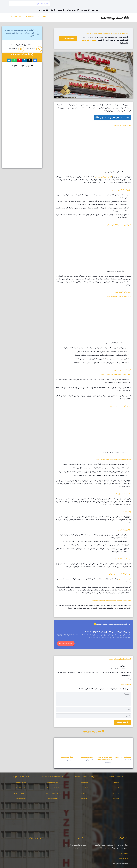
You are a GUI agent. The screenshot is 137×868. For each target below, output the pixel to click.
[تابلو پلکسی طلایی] (84, 747)
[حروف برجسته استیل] (65, 747)
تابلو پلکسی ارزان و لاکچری (123, 757)
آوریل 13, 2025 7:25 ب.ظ (118, 669)
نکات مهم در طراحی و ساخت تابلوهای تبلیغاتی (104, 758)
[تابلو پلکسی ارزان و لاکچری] (122, 747)
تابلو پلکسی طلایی (87, 757)
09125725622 (124, 859)
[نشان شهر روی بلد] (31, 847)
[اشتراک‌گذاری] (35, 60)
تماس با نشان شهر (66, 643)
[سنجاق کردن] (19, 60)
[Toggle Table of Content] (126, 117)
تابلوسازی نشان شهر (89, 40)
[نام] (93, 710)
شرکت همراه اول (125, 579)
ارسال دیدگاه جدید (116, 659)
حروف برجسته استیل (67, 757)
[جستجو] (11, 4)
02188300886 (124, 853)
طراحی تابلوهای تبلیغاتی (104, 177)
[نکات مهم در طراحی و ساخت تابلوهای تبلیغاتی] (103, 747)
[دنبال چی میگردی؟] (29, 4)
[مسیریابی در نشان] (40, 847)
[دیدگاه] (93, 699)
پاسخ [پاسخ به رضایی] (129, 679)
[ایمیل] (93, 716)
